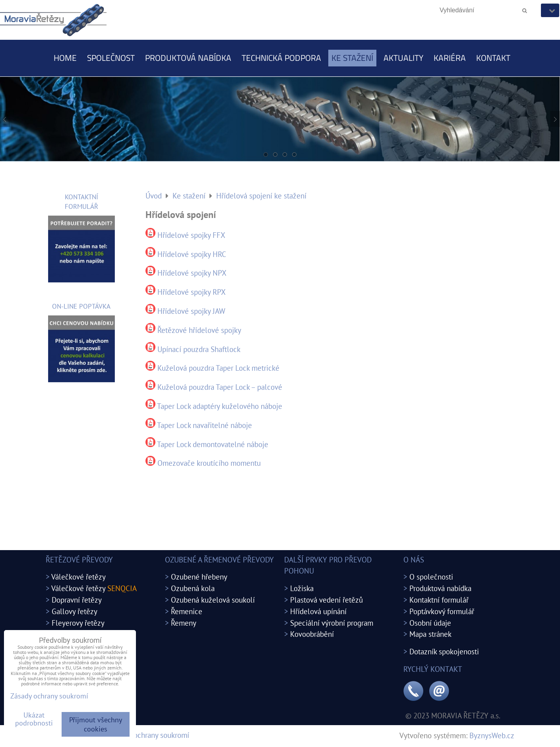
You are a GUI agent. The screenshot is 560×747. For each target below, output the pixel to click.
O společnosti (431, 577)
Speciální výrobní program (332, 623)
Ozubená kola (193, 588)
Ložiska (302, 588)
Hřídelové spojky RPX (192, 292)
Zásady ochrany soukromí (150, 735)
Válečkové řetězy (78, 577)
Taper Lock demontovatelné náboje (213, 444)
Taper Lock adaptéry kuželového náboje (220, 406)
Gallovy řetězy (75, 611)
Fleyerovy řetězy (78, 623)
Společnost (111, 58)
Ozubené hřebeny (199, 577)
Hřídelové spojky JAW (191, 311)
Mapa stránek (430, 634)
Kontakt (493, 58)
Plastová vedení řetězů (327, 600)
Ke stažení (352, 58)
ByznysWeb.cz (492, 735)
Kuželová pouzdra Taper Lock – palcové (220, 387)
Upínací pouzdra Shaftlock (199, 349)
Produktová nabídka (188, 58)
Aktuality (403, 58)
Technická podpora (281, 58)
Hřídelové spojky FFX (191, 235)
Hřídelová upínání (318, 611)
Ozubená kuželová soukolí (213, 600)
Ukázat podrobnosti (34, 719)
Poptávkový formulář (442, 611)
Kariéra (450, 58)
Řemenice (187, 611)
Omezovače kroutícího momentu (209, 463)
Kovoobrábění (312, 634)
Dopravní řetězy (77, 600)
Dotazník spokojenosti (444, 651)
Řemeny (184, 623)
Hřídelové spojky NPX (192, 273)
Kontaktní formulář (439, 600)
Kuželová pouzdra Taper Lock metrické (218, 368)
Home (65, 58)
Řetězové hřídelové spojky (199, 330)
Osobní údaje (430, 623)
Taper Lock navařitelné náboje (204, 425)
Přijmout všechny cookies (96, 724)
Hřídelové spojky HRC (192, 254)
